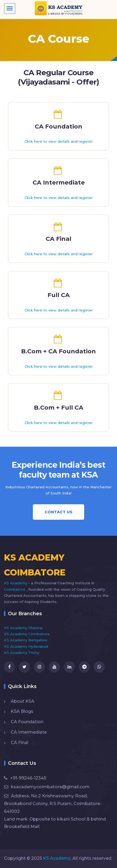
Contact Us (58, 512)
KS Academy (16, 583)
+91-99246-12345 (25, 778)
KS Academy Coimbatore (27, 634)
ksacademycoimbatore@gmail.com (47, 787)
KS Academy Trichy (22, 653)
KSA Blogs (22, 711)
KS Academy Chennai (23, 628)
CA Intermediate (29, 732)
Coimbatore (15, 589)
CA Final (19, 743)
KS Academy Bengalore (26, 640)
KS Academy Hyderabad (26, 646)
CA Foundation (27, 722)
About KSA (23, 701)
